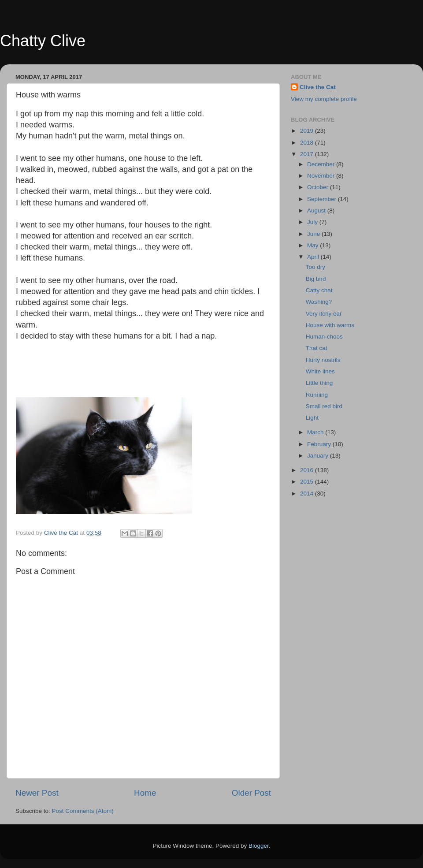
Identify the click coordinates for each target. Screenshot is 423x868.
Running (317, 395)
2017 (308, 154)
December (322, 164)
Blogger (259, 846)
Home (145, 793)
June (314, 234)
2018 (308, 143)
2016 (308, 470)
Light (312, 418)
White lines (320, 371)
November (322, 176)
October (319, 187)
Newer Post (37, 793)
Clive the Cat (318, 87)
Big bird (316, 279)
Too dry (315, 267)
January (319, 456)
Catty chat (319, 290)
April (314, 257)
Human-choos (324, 337)
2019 (308, 131)
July (313, 222)
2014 (308, 494)
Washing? (319, 302)
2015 (308, 482)
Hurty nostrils (323, 360)
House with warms (330, 325)
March (316, 432)
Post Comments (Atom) (83, 811)
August (317, 210)
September (323, 199)
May (314, 245)
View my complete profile (324, 99)
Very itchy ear (324, 314)
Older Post (251, 793)
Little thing (319, 383)
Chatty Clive (43, 41)
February (320, 444)
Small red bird (324, 406)
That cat (317, 348)
